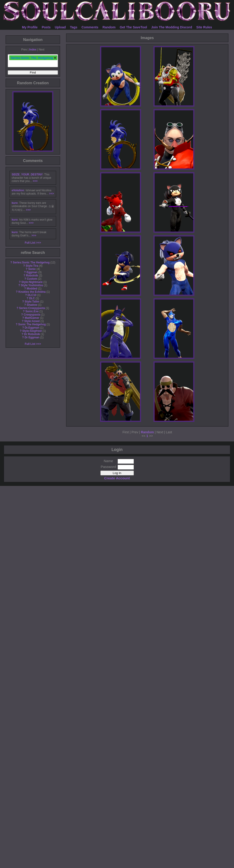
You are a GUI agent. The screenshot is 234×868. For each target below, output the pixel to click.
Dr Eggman (32, 337)
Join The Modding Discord (172, 27)
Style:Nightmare (32, 282)
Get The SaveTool (133, 27)
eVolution (18, 190)
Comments (90, 27)
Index (33, 50)
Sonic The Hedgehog (32, 324)
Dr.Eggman (32, 328)
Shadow (32, 305)
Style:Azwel (32, 321)
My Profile (30, 27)
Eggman (32, 272)
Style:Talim (32, 302)
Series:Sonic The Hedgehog (31, 262)
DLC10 (32, 295)
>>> (35, 181)
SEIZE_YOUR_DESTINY (27, 175)
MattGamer (32, 318)
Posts (46, 27)
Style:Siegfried (32, 331)
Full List (30, 243)
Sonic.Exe (32, 311)
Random (109, 27)
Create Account (117, 478)
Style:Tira (32, 266)
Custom (32, 279)
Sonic (32, 269)
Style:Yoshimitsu (32, 285)
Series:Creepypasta (32, 308)
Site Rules (204, 27)
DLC (32, 298)
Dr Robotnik (32, 334)
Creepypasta (32, 315)
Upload (60, 27)
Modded (32, 289)
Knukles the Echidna (32, 292)
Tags (74, 27)
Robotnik (32, 276)
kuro (15, 203)
